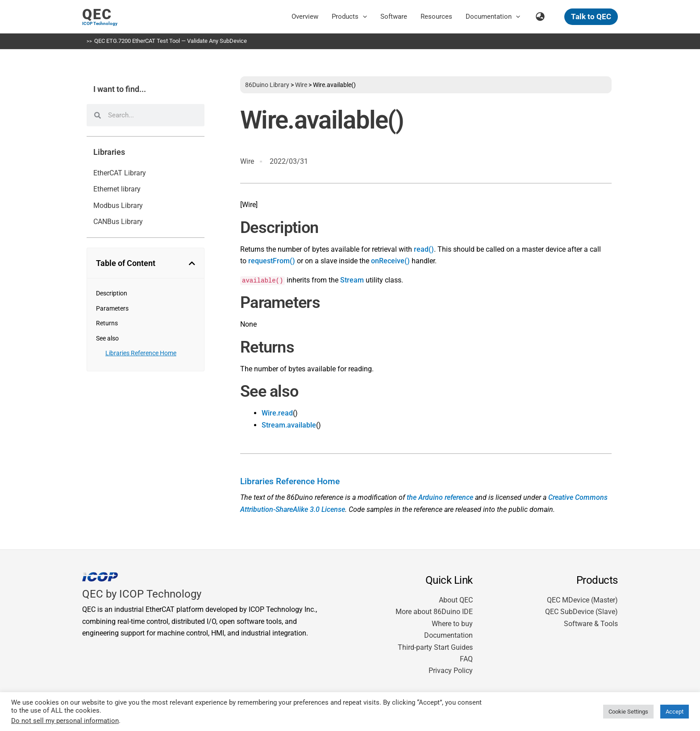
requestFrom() (272, 261)
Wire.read (277, 413)
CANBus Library (118, 222)
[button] (363, 17)
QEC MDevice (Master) (582, 600)
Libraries (109, 152)
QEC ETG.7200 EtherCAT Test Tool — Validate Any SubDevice (171, 41)
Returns (107, 323)
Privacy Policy (451, 671)
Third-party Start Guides (435, 647)
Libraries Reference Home (141, 353)
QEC (97, 14)
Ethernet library (117, 189)
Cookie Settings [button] (628, 712)
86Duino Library (267, 85)
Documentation (448, 635)
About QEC (456, 600)
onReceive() (390, 261)
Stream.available (289, 425)
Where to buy (452, 624)
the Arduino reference (440, 497)
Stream (352, 280)
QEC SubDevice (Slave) (581, 612)
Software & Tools (591, 624)
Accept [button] (675, 712)
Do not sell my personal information (65, 721)
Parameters (112, 308)
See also (107, 338)
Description (112, 293)
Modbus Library (118, 206)
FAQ (466, 659)
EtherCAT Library (120, 173)
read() (424, 249)
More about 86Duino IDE (434, 612)
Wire (301, 85)
